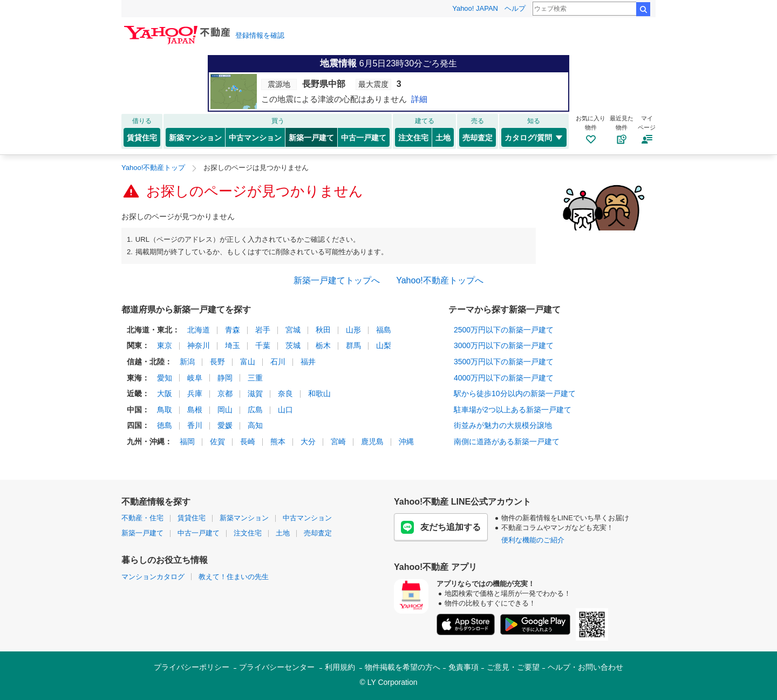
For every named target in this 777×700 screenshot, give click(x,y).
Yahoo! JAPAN (475, 8)
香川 (195, 425)
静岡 (225, 378)
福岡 (187, 441)
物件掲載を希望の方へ (403, 667)
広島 (255, 410)
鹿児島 (372, 441)
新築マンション (195, 138)
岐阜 (195, 378)
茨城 (293, 345)
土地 (443, 138)
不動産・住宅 (142, 518)
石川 (278, 362)
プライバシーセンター (277, 667)
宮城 (293, 330)
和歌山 (319, 393)
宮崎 (338, 441)
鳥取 (165, 410)
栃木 (323, 345)
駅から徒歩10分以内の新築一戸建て (515, 393)
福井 (308, 362)
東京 (165, 345)
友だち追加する (441, 527)
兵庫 (195, 393)
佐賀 (217, 441)
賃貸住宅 (142, 138)
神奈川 (199, 345)
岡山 (225, 410)
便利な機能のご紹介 (533, 540)
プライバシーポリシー (192, 667)
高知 (255, 425)
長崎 (248, 441)
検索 (643, 9)
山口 (285, 410)
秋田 (323, 330)
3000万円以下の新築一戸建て (504, 345)
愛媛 (225, 425)
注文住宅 (413, 138)
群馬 (353, 345)
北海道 (199, 330)
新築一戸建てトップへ (337, 280)
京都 (225, 393)
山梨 (384, 345)
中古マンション (255, 138)
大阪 (165, 393)
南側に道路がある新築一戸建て (507, 441)
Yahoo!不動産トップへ (440, 280)
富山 (248, 362)
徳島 (165, 425)
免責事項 (464, 667)
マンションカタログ (153, 577)
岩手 (263, 330)
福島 (384, 330)
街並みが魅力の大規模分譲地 (503, 425)
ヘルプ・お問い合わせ (585, 667)
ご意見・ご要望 (513, 667)
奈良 (285, 393)
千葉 (263, 345)
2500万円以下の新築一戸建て (504, 330)
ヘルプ (515, 8)
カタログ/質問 (534, 138)
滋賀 (255, 393)
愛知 (165, 378)
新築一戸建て (311, 138)
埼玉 (233, 345)
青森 (233, 330)
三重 (255, 378)
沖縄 (406, 441)
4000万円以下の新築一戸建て (504, 378)
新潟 (187, 362)
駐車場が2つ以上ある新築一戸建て (513, 410)
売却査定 (478, 138)
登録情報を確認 (260, 35)
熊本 (278, 441)
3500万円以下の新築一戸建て (504, 362)
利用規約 (340, 667)
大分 (308, 441)
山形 (353, 330)
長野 (217, 362)
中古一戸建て (364, 138)
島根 (195, 410)
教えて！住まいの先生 (234, 577)
